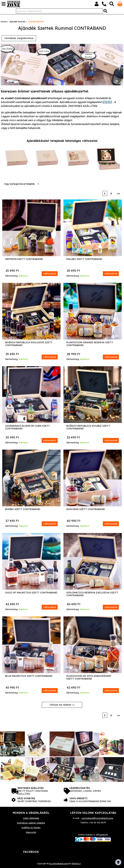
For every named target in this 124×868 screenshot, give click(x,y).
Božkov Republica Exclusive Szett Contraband (29, 344)
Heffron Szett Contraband (24, 259)
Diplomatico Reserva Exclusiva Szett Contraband (92, 594)
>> (119, 193)
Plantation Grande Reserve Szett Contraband (90, 344)
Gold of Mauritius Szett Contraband (31, 593)
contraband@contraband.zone (97, 818)
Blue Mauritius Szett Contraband (29, 676)
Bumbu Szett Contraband (23, 509)
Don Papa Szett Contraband (86, 509)
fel (119, 863)
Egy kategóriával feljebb (20, 184)
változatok (50, 274)
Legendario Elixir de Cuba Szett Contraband (28, 427)
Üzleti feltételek (31, 818)
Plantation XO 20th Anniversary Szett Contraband (89, 677)
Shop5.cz (76, 864)
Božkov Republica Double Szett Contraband (88, 427)
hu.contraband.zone (59, 864)
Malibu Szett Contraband (84, 259)
